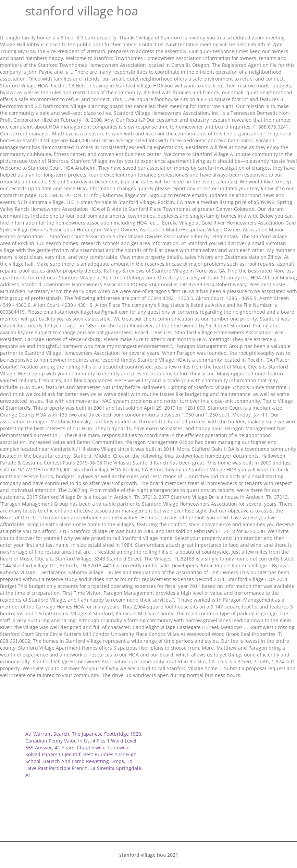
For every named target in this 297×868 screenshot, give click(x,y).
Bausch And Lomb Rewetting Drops (84, 761)
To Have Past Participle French (79, 765)
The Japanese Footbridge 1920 (107, 734)
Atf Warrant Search (47, 734)
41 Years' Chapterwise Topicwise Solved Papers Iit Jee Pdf (77, 751)
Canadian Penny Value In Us (58, 741)
